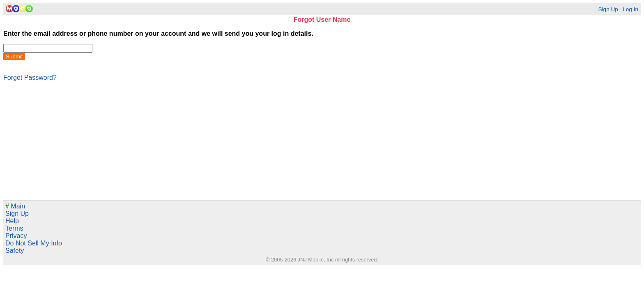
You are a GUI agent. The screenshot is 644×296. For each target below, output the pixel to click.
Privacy (16, 236)
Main (15, 206)
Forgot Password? (30, 77)
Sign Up (608, 9)
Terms (14, 228)
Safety (15, 251)
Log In (630, 9)
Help (12, 221)
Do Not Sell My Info (34, 243)
